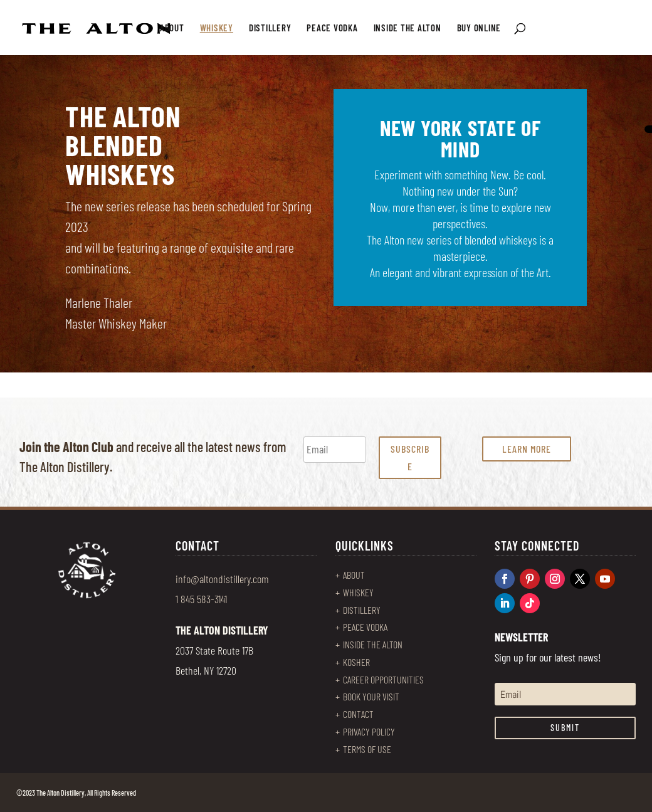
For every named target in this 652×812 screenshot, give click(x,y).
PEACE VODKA (332, 28)
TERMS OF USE (367, 749)
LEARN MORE (527, 449)
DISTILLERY (270, 28)
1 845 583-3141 (201, 599)
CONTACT (358, 714)
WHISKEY (217, 28)
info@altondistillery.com (222, 579)
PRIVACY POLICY (369, 731)
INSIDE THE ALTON (407, 28)
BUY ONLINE (479, 28)
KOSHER (356, 662)
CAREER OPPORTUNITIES (383, 679)
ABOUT (172, 28)
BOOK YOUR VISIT (371, 696)
